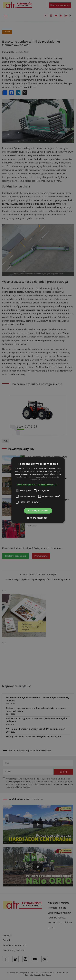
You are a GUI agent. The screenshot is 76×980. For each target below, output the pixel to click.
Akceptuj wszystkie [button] (38, 511)
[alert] (38, 490)
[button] (38, 485)
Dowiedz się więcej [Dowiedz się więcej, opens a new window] (38, 480)
